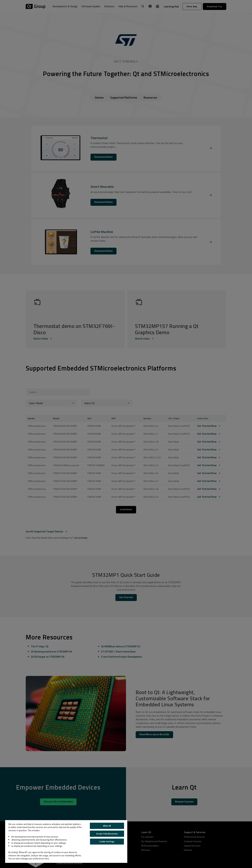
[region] (66, 841)
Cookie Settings (107, 841)
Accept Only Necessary (107, 834)
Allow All (107, 826)
